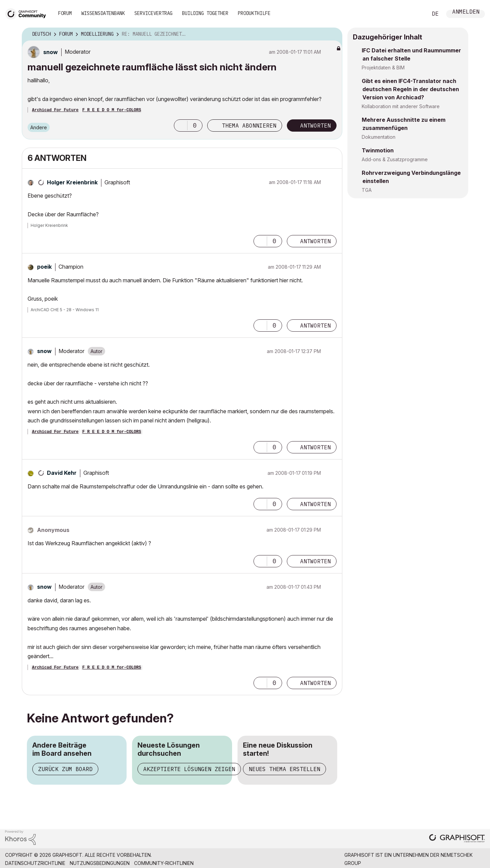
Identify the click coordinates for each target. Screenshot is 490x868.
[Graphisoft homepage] (457, 839)
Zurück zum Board (65, 769)
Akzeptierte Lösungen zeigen (189, 769)
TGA (367, 190)
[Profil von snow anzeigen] (51, 52)
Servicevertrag (153, 13)
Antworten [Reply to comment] (315, 241)
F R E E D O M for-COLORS (112, 110)
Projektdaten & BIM (383, 68)
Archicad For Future (55, 110)
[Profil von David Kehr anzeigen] (62, 473)
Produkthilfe (254, 13)
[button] (181, 126)
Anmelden (466, 12)
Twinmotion (378, 150)
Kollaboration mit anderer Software (401, 106)
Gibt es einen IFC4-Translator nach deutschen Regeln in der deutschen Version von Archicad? (410, 89)
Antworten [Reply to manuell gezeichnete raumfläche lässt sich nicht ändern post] (315, 126)
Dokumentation (379, 137)
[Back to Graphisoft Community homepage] (28, 13)
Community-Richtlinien (164, 863)
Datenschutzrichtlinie (35, 863)
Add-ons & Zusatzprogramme (395, 159)
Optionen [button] (333, 34)
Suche (415, 14)
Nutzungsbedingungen (100, 863)
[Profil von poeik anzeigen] (44, 267)
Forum (65, 13)
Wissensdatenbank (103, 13)
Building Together (205, 13)
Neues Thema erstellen (284, 769)
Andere (39, 127)
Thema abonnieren (249, 126)
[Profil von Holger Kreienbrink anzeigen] (72, 182)
